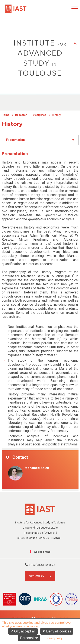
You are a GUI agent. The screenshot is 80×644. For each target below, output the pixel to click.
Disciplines (40, 115)
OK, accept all (23, 631)
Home (6, 115)
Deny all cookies (57, 631)
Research (21, 115)
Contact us (37, 576)
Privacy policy (55, 638)
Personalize (29, 638)
